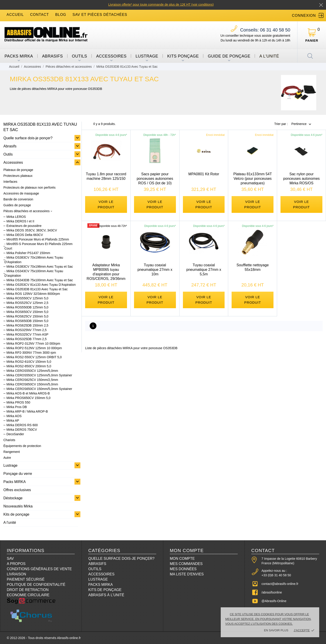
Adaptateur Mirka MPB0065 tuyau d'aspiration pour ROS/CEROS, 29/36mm (106, 273)
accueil (15, 15)
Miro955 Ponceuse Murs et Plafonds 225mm (38, 239)
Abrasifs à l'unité (106, 595)
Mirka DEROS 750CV (22, 430)
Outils (80, 56)
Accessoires (111, 56)
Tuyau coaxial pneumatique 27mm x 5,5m (204, 270)
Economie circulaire (28, 595)
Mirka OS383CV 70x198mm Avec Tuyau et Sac (40, 267)
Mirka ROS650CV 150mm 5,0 (27, 312)
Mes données (183, 569)
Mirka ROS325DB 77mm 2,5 (26, 339)
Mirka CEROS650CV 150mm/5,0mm (32, 384)
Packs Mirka (101, 585)
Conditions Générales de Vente (39, 569)
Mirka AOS (14, 416)
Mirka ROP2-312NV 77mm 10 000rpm (33, 344)
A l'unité (269, 56)
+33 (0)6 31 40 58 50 (276, 575)
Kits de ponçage (16, 514)
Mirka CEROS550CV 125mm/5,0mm (32, 371)
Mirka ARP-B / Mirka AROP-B (27, 411)
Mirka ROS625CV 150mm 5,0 (27, 316)
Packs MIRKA (19, 56)
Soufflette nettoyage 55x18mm (253, 268)
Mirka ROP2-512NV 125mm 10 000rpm (34, 348)
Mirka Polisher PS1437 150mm (28, 253)
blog (61, 15)
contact (40, 15)
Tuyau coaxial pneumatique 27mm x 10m (155, 270)
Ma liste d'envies (187, 574)
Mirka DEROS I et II (20, 221)
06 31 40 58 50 (265, 30)
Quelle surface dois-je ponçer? (28, 138)
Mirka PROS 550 (18, 402)
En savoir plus (276, 630)
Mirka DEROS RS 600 (22, 425)
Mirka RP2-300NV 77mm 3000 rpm (31, 353)
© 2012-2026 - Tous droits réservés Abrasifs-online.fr (44, 638)
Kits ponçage (183, 56)
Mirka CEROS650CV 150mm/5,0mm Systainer (39, 389)
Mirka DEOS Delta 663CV (25, 235)
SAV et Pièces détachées (100, 15)
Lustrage (147, 56)
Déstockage (13, 498)
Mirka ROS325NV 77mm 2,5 (26, 330)
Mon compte (182, 559)
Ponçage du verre (18, 474)
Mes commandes (186, 564)
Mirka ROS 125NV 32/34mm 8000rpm (33, 294)
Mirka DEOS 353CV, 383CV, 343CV (32, 230)
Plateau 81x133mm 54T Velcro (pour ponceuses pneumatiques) (253, 179)
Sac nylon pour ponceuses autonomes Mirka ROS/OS (301, 179)
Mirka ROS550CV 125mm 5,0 (27, 298)
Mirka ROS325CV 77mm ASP (27, 334)
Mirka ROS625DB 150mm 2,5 (27, 325)
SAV (10, 559)
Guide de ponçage (229, 56)
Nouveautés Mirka (18, 506)
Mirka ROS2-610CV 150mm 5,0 (29, 362)
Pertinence (299, 124)
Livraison (16, 574)
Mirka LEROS (16, 217)
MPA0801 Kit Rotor (204, 174)
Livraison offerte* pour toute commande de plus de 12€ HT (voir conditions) (161, 5)
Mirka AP (13, 421)
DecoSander (15, 434)
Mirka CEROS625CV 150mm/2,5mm (32, 380)
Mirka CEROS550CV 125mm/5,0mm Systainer (39, 375)
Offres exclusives (17, 490)
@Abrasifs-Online (274, 601)
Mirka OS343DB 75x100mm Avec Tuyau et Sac (40, 280)
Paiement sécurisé (26, 579)
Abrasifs (53, 56)
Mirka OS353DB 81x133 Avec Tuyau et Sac (37, 289)
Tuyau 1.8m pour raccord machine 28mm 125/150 (106, 176)
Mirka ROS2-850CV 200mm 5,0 (29, 366)
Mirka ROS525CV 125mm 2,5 (27, 303)
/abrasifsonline (272, 592)
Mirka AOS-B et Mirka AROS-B (28, 393)
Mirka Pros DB (17, 407)
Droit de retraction (28, 590)
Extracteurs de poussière (24, 226)
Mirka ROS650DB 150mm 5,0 (27, 321)
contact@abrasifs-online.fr (280, 584)
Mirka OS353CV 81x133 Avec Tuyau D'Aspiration (41, 285)
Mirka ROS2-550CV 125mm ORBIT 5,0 (34, 357)
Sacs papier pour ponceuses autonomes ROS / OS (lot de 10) (155, 179)
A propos (16, 564)
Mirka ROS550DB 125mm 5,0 (27, 307)
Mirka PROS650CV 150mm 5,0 (28, 398)
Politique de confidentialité (36, 585)
